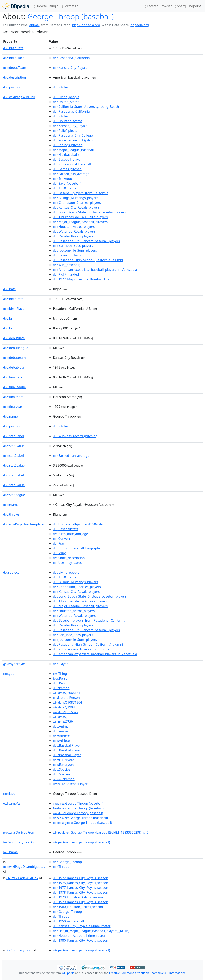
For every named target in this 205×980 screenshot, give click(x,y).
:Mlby (59, 553)
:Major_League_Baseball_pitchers (80, 222)
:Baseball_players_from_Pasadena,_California (89, 620)
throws (11, 514)
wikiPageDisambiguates (24, 867)
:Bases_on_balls (67, 255)
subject (11, 572)
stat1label (14, 436)
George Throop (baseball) (71, 16)
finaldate (13, 377)
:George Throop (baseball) (78, 803)
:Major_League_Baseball (73, 150)
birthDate (13, 48)
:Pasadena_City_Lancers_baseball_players (86, 241)
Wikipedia (68, 973)
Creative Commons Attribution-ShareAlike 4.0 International (148, 973)
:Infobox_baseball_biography (77, 548)
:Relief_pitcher (66, 131)
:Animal (61, 726)
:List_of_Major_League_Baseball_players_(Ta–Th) (91, 931)
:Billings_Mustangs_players (76, 198)
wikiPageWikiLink (19, 97)
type (9, 674)
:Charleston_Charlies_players (77, 203)
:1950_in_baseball (69, 921)
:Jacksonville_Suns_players (75, 250)
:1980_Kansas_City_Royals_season (81, 940)
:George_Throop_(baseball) (81, 842)
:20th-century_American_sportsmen (82, 649)
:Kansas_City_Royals (70, 68)
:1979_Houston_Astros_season (78, 897)
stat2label (14, 456)
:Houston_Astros (68, 121)
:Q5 (61, 717)
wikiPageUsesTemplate (23, 524)
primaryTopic (19, 950)
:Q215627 (66, 712)
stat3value (14, 485)
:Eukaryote (64, 760)
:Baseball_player (67, 159)
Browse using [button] (45, 6)
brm (9, 328)
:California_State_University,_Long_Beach (86, 107)
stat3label (14, 475)
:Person (61, 678)
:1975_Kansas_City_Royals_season (81, 883)
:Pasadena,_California (71, 58)
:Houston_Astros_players (74, 227)
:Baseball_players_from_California (81, 193)
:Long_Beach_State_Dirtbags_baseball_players (90, 212)
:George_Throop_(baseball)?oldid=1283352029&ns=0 (101, 832)
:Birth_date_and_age (71, 534)
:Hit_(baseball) (66, 155)
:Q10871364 (68, 702)
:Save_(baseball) (67, 183)
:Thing (60, 674)
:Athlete (61, 736)
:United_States (66, 102)
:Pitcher (61, 87)
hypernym (14, 664)
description (15, 77)
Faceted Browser (158, 6)
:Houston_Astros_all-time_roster (79, 936)
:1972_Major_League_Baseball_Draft (82, 279)
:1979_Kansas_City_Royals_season (81, 902)
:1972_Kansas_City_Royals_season (81, 878)
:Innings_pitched (68, 145)
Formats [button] (69, 6)
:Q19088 (65, 707)
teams (11, 505)
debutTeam (15, 68)
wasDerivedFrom (19, 832)
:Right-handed (66, 274)
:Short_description (69, 558)
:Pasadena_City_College (73, 135)
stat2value (14, 465)
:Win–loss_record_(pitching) (76, 140)
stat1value (14, 446)
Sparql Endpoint (188, 6)
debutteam (15, 358)
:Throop (61, 867)
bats (9, 289)
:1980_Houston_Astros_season (78, 907)
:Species (62, 769)
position (12, 87)
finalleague (15, 387)
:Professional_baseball (72, 164)
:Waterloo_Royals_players (74, 231)
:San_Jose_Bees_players (73, 246)
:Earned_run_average (71, 174)
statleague (14, 495)
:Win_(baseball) (67, 265)
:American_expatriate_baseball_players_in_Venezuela (95, 270)
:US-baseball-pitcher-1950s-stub (79, 524)
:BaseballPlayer (67, 745)
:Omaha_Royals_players (73, 236)
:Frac (59, 543)
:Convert (62, 539)
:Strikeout (63, 179)
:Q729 (63, 722)
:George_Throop (67, 862)
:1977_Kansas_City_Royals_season (81, 888)
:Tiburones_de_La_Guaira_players (80, 217)
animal (34, 25)
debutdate (14, 338)
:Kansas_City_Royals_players (76, 207)
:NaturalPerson (66, 698)
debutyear (14, 367)
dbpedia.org (140, 25)
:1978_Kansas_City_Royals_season (81, 892)
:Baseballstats (66, 529)
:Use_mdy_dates (67, 563)
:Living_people (66, 97)
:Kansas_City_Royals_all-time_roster (82, 926)
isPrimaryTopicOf (19, 842)
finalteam (13, 397)
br (8, 318)
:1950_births (65, 188)
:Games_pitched (67, 169)
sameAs (12, 803)
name (10, 416)
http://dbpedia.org (86, 25)
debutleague (16, 348)
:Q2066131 (67, 693)
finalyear (13, 407)
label (10, 794)
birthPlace (14, 58)
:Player (60, 664)
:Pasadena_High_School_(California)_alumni (88, 260)
